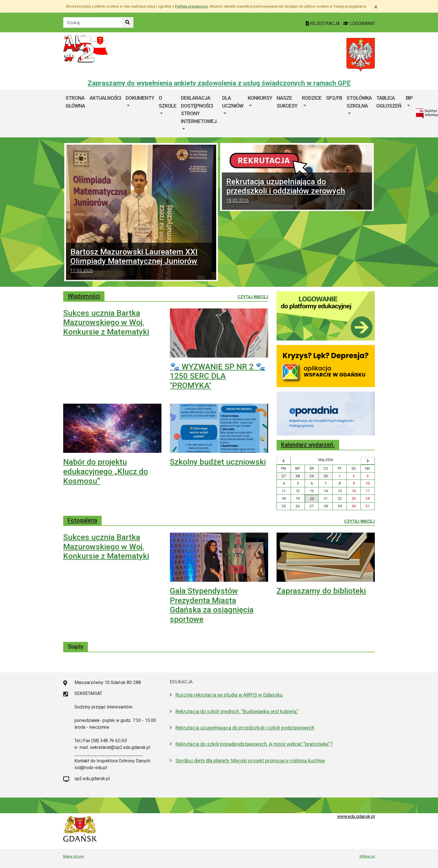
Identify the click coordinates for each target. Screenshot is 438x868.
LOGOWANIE (359, 23)
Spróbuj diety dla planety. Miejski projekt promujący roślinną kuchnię (250, 761)
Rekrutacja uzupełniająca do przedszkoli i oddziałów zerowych (297, 191)
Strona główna (75, 102)
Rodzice (312, 98)
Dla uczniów (233, 102)
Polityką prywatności (191, 6)
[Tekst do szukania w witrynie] (93, 22)
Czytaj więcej (253, 297)
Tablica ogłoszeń (389, 102)
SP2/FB (334, 98)
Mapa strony (74, 856)
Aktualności (105, 98)
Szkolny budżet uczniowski (218, 462)
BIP (409, 98)
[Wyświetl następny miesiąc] (368, 461)
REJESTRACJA (323, 23)
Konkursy (260, 98)
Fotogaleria (82, 520)
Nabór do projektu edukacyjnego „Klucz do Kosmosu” (106, 471)
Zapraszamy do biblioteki (321, 591)
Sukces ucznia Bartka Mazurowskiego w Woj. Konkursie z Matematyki (106, 322)
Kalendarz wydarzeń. (308, 445)
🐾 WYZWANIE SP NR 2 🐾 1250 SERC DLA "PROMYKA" (218, 376)
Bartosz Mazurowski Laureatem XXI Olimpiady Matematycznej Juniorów (141, 261)
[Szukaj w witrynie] (127, 22)
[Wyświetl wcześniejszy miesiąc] (284, 461)
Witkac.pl (367, 856)
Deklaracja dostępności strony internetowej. (199, 110)
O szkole (167, 102)
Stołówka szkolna (359, 102)
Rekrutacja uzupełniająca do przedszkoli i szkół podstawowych (245, 728)
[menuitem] (140, 113)
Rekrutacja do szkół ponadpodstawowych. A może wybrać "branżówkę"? (254, 744)
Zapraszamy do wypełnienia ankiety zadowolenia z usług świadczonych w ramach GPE (219, 83)
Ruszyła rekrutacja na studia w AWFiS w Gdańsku (229, 695)
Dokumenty (140, 98)
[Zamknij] (376, 7)
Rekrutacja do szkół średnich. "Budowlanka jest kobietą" (237, 712)
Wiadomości (84, 296)
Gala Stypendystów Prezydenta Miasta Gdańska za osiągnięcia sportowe (212, 605)
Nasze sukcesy (287, 102)
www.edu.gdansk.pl (356, 816)
